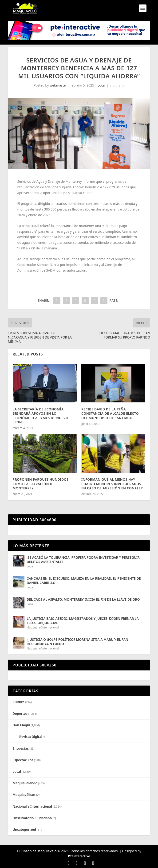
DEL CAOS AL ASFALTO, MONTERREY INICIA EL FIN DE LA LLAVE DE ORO (83, 599)
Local (102, 85)
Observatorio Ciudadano (32, 818)
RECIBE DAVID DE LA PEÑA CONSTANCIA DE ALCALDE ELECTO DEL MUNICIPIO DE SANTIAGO (110, 413)
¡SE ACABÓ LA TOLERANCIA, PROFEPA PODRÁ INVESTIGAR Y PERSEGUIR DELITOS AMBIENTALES (83, 560)
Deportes (20, 713)
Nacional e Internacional (43, 627)
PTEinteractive (79, 856)
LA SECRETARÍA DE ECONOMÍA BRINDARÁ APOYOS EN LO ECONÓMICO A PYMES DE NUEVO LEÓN (41, 416)
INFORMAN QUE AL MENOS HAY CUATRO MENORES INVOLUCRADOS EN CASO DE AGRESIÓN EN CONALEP (112, 484)
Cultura (19, 702)
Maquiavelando (25, 783)
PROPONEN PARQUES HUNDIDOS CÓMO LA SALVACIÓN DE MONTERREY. (41, 484)
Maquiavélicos (24, 795)
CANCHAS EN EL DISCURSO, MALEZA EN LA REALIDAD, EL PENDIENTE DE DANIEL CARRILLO (84, 581)
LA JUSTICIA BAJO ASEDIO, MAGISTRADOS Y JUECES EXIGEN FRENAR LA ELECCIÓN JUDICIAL (83, 621)
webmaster (58, 85)
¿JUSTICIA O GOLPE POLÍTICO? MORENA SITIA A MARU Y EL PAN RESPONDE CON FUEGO (78, 642)
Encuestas (21, 748)
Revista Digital (31, 737)
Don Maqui (21, 725)
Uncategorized (24, 829)
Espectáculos (23, 760)
